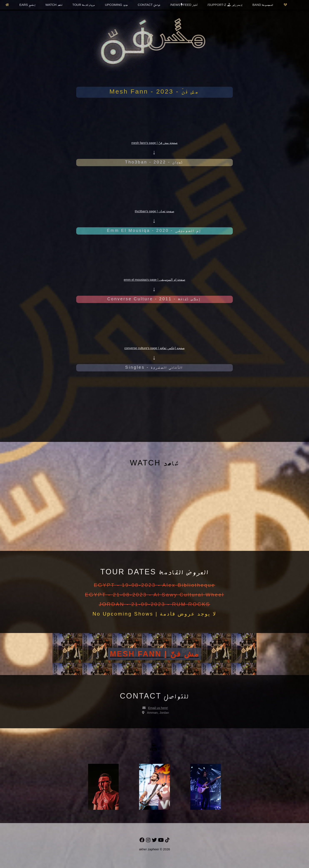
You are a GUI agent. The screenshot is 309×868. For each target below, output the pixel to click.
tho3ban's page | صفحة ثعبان (154, 211)
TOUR (84, 5)
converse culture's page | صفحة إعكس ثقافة (154, 348)
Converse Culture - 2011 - (154, 299)
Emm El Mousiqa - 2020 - (154, 230)
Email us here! (158, 708)
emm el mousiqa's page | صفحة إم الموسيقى (154, 280)
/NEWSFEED (184, 5)
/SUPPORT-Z (225, 5)
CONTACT (149, 5)
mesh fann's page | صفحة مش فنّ (155, 143)
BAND (263, 5)
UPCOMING (116, 5)
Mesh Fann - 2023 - (154, 91)
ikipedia (155, 758)
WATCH (54, 5)
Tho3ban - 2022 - (154, 162)
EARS (27, 5)
